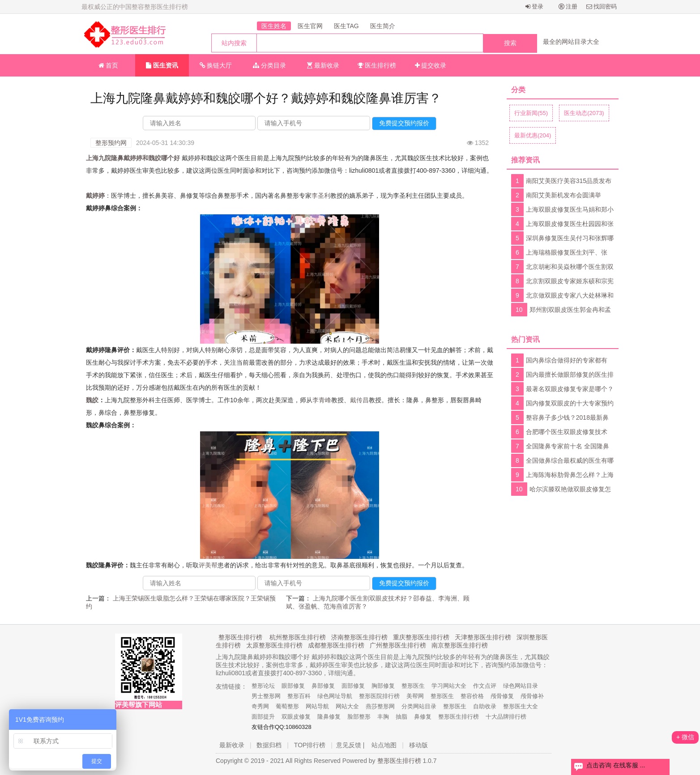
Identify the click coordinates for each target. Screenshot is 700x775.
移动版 (418, 745)
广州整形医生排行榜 (398, 645)
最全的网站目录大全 (571, 42)
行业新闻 (531, 113)
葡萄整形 (287, 706)
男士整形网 (266, 696)
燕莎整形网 (380, 706)
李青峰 (322, 400)
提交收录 (431, 65)
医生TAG (346, 26)
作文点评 (485, 686)
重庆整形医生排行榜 (421, 637)
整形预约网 (111, 143)
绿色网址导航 (335, 696)
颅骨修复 (502, 696)
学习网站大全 (449, 686)
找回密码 (602, 6)
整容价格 (472, 696)
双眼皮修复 (296, 717)
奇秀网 (260, 706)
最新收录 (323, 65)
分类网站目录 (419, 706)
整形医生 (413, 686)
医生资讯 (162, 65)
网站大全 (347, 706)
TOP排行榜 (310, 745)
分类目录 (269, 65)
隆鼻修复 (329, 717)
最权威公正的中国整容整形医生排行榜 (135, 7)
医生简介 (383, 26)
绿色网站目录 (521, 686)
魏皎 (92, 400)
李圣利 (321, 196)
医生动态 (584, 113)
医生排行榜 (377, 65)
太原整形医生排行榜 (274, 645)
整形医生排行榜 (240, 637)
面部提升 (263, 717)
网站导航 (317, 706)
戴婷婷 (95, 196)
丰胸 (383, 717)
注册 (568, 6)
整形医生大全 (521, 706)
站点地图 (384, 745)
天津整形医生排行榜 (483, 637)
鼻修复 (423, 717)
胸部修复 (383, 686)
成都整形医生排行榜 (336, 645)
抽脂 (401, 717)
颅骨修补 (532, 696)
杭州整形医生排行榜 (298, 637)
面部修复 (353, 686)
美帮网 (415, 696)
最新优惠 (533, 135)
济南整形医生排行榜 (359, 637)
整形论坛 (263, 686)
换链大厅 (216, 65)
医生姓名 (274, 26)
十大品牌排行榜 (506, 717)
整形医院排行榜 (379, 696)
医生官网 (310, 26)
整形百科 (299, 696)
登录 (535, 6)
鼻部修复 (323, 686)
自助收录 (485, 706)
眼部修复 (293, 686)
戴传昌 (359, 400)
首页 (109, 65)
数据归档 (269, 745)
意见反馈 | (350, 745)
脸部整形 (359, 717)
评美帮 (208, 565)
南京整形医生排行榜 (460, 645)
